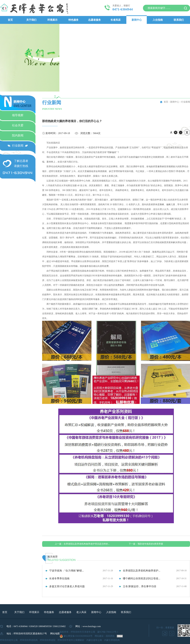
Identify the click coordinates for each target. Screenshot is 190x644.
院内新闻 (18, 135)
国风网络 (110, 636)
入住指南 (158, 20)
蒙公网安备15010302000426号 (78, 636)
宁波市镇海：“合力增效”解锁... (66, 571)
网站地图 (55, 634)
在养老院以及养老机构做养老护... (142, 571)
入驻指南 (111, 612)
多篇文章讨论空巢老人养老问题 (67, 586)
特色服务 (73, 20)
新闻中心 (137, 20)
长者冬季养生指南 (59, 578)
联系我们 (179, 20)
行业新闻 (18, 146)
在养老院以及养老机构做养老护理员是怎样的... (82, 544)
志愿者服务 (95, 20)
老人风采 (81, 612)
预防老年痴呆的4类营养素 (146, 544)
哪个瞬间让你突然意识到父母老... (142, 578)
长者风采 (116, 20)
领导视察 (18, 115)
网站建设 (99, 636)
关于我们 (31, 20)
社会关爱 (18, 125)
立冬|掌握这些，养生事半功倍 (140, 586)
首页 (10, 20)
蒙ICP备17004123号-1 (108, 632)
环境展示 (52, 20)
